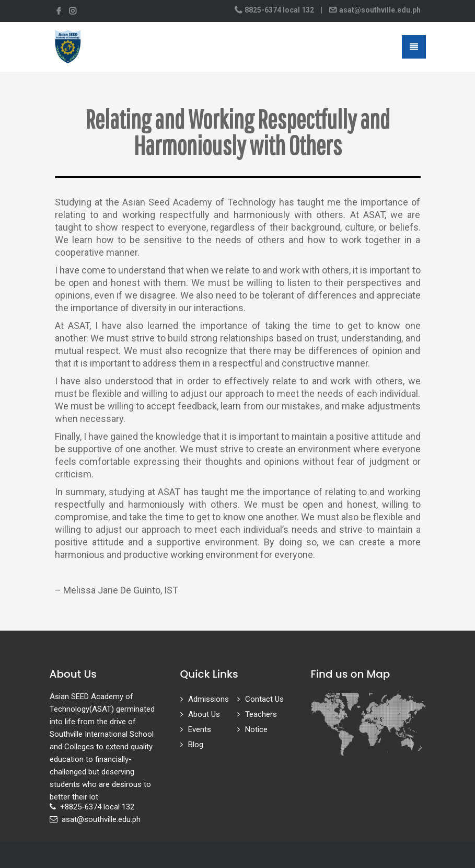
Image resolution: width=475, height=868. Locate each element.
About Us (204, 714)
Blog (196, 745)
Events (200, 729)
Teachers (261, 714)
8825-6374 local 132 (279, 10)
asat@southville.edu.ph (379, 10)
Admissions (208, 699)
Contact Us (264, 699)
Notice (256, 729)
